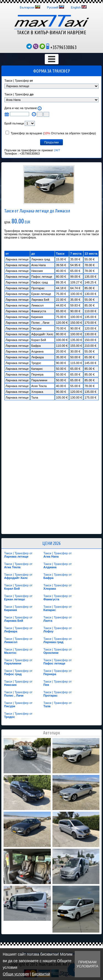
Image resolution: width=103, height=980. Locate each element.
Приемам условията (87, 964)
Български (27, 7)
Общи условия (16, 974)
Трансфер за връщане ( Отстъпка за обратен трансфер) (51, 133)
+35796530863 (61, 47)
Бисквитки (41, 974)
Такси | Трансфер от (18, 555)
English (76, 7)
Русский (53, 7)
